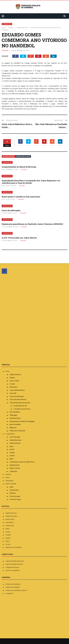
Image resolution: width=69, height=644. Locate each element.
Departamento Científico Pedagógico (22, 421)
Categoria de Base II (13, 567)
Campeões (13, 471)
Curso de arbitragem (11, 210)
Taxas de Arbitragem (17, 396)
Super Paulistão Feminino (14, 564)
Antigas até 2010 (7, 24)
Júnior (12, 446)
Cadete (12, 453)
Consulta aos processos (22, 409)
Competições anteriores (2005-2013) (22, 462)
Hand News (10, 522)
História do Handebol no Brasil (16, 590)
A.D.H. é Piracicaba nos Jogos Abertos (19, 238)
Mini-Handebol (15, 412)
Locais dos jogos (15, 499)
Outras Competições (13, 570)
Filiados (12, 378)
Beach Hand (10, 519)
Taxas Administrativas (17, 390)
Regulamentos (15, 465)
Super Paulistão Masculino (15, 561)
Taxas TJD (13, 393)
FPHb (7, 371)
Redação (5, 50)
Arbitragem (13, 415)
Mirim (12, 459)
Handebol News (15, 418)
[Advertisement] (19, 318)
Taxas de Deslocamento (18, 399)
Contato (12, 384)
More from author (23, 156)
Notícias (8, 474)
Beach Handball (15, 424)
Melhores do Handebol (14, 547)
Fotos (8, 477)
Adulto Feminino (15, 443)
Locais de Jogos (15, 437)
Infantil (12, 456)
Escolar (8, 544)
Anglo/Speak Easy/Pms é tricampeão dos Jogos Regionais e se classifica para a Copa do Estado (31, 182)
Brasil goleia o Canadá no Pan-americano (21, 197)
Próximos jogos (15, 496)
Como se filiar (14, 381)
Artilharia (13, 493)
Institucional (10, 526)
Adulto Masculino (16, 440)
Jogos (12, 487)
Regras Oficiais (15, 468)
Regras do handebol (13, 587)
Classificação (14, 490)
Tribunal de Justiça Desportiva (20, 403)
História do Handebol (13, 584)
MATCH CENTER (11, 484)
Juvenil (12, 449)
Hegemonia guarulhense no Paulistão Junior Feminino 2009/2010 (32, 224)
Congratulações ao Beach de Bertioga (19, 167)
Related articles (9, 156)
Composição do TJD (20, 406)
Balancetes (14, 387)
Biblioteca (13, 428)
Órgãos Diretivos (15, 374)
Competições (10, 434)
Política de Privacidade (17, 431)
